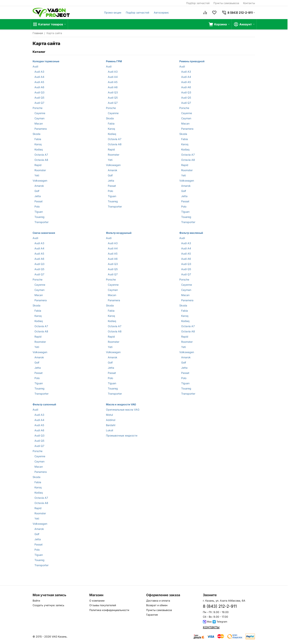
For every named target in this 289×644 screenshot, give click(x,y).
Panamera (41, 129)
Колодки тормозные (46, 61)
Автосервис (161, 13)
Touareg (39, 217)
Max (207, 622)
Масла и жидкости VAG (121, 404)
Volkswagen (40, 181)
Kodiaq (39, 149)
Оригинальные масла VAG (123, 410)
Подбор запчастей (198, 3)
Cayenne (40, 113)
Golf (37, 191)
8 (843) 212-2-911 (220, 606)
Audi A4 (39, 77)
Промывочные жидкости (122, 435)
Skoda (36, 134)
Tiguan (39, 212)
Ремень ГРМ (114, 61)
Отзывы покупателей (103, 605)
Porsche (38, 108)
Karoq (38, 144)
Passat (39, 201)
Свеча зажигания (44, 233)
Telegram (220, 622)
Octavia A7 (41, 155)
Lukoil (109, 430)
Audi (35, 66)
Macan (39, 123)
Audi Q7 (39, 103)
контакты (211, 627)
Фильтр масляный (191, 233)
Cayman (39, 118)
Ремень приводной (192, 61)
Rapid (38, 165)
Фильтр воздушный (119, 233)
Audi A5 (39, 82)
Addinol (111, 420)
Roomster (40, 170)
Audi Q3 (39, 92)
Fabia (38, 139)
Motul (109, 415)
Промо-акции (113, 13)
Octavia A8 (41, 160)
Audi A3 (39, 72)
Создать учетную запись (48, 605)
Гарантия (152, 615)
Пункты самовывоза (226, 3)
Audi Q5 (39, 98)
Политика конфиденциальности (109, 610)
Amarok (39, 186)
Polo (37, 206)
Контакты (249, 3)
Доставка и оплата (158, 601)
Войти (36, 601)
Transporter (41, 222)
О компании (97, 601)
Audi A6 (39, 87)
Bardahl (111, 425)
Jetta (38, 196)
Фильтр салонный (44, 404)
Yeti (37, 175)
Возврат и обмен (157, 605)
